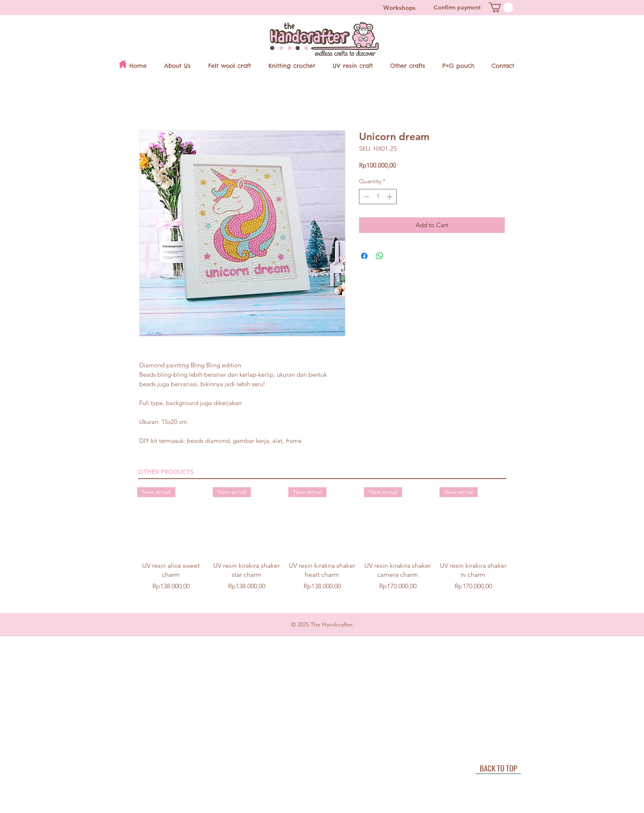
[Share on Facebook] (364, 256)
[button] (501, 7)
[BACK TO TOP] (498, 768)
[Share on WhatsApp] (380, 256)
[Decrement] (365, 197)
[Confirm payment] (457, 8)
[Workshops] (399, 8)
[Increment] (390, 197)
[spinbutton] (378, 197)
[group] (322, 544)
